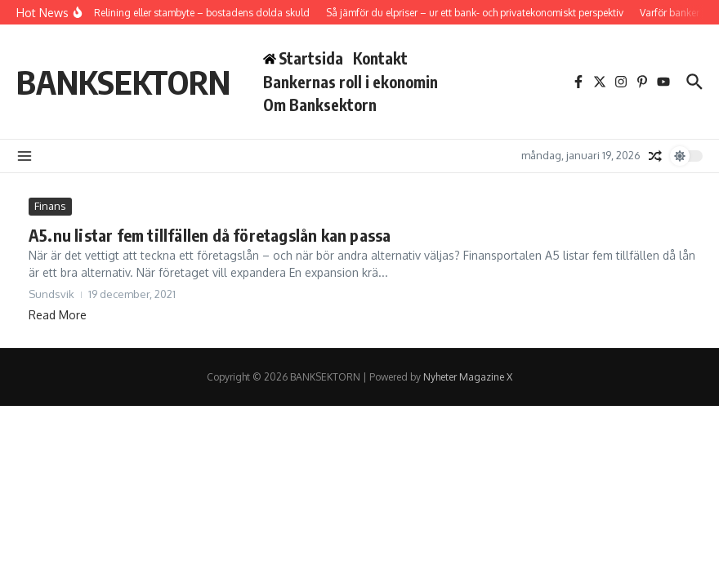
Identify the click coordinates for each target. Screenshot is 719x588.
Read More (58, 315)
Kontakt (380, 58)
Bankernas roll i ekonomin (351, 82)
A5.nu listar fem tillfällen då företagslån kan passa (210, 235)
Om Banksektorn (320, 105)
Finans (50, 206)
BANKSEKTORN (123, 82)
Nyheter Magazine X (468, 377)
